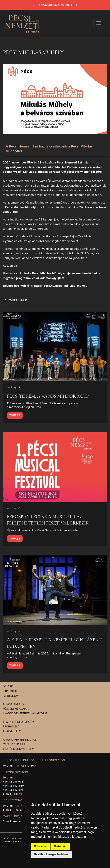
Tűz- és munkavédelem (18, 749)
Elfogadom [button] (41, 846)
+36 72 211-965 (13, 782)
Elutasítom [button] (61, 846)
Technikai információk (19, 722)
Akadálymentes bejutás (19, 740)
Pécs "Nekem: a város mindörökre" (48, 396)
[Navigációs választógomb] (99, 23)
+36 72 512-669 (13, 786)
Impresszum (11, 696)
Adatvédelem (12, 731)
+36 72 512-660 (25, 766)
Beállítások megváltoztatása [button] (51, 854)
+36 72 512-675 (13, 790)
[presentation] (55, 346)
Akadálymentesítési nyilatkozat (25, 713)
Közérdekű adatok (16, 709)
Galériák (9, 687)
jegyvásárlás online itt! (55, 5)
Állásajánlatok (14, 704)
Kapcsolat (10, 691)
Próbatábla (11, 727)
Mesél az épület (14, 744)
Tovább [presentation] (15, 415)
